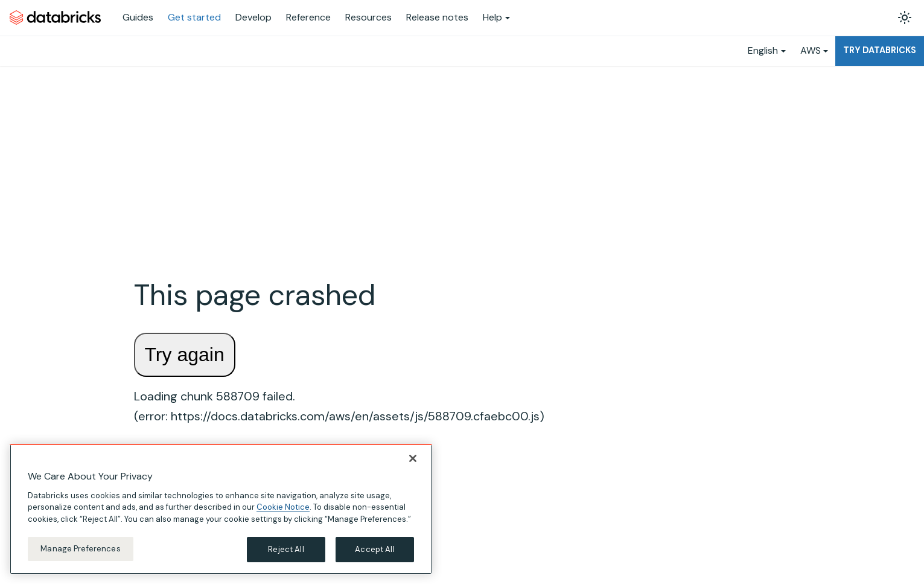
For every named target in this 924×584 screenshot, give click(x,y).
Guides (138, 17)
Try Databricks (880, 50)
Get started (194, 17)
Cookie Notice (283, 507)
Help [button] (492, 17)
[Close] (413, 458)
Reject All (286, 549)
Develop (253, 17)
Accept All (374, 549)
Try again (185, 355)
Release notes (437, 17)
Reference (308, 17)
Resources (368, 17)
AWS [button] (811, 50)
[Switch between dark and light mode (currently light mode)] (905, 18)
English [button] (763, 50)
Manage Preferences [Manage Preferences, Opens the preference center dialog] (80, 549)
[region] (221, 509)
